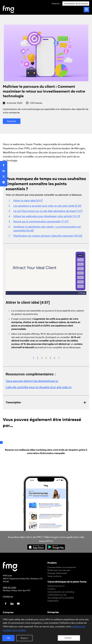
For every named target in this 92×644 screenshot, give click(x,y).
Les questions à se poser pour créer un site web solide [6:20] (47, 206)
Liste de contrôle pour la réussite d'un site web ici (39, 387)
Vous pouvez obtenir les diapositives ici (32, 381)
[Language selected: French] (69, 638)
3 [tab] (42, 358)
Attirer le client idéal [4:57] (28, 201)
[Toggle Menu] (86, 10)
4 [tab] (46, 358)
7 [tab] (59, 358)
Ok (8, 638)
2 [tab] (38, 358)
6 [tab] (55, 358)
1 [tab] (33, 358)
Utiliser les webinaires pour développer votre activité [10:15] (47, 216)
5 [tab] (50, 358)
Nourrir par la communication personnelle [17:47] (41, 222)
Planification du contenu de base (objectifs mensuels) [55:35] (48, 236)
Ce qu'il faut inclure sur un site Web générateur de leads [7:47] (48, 211)
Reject (24, 638)
